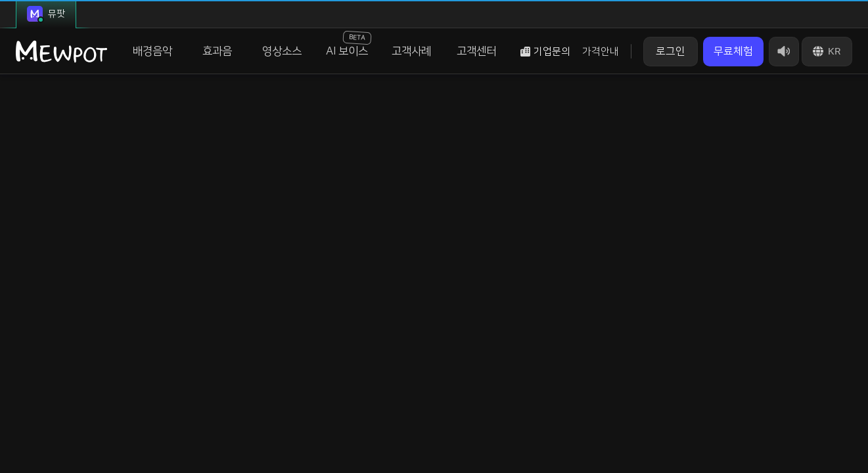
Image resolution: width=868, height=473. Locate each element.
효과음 (217, 51)
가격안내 (601, 52)
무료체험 (733, 51)
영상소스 (282, 51)
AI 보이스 (349, 44)
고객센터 (476, 51)
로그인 (671, 51)
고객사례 (411, 51)
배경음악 (152, 51)
